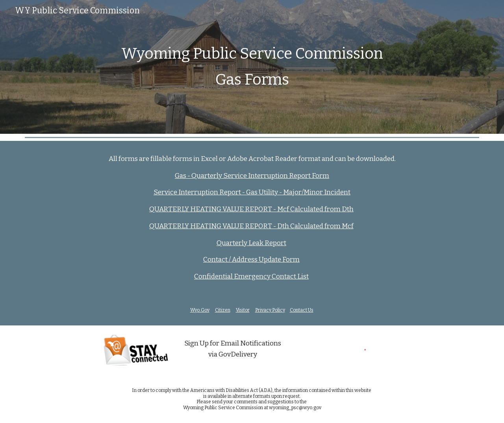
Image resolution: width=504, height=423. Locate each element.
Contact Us (302, 310)
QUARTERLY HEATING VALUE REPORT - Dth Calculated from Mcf (251, 226)
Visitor (243, 310)
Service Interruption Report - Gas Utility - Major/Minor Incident (252, 192)
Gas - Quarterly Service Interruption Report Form (252, 176)
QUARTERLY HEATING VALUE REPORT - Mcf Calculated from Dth (251, 209)
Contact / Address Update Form (251, 260)
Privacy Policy (270, 310)
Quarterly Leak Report (251, 243)
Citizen (223, 310)
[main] (252, 67)
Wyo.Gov (200, 310)
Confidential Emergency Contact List (251, 276)
